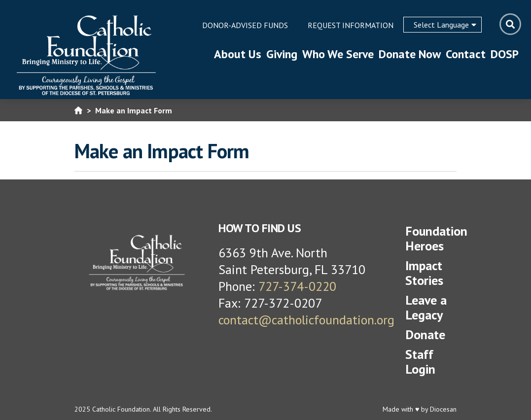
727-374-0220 (297, 286)
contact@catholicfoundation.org (306, 320)
